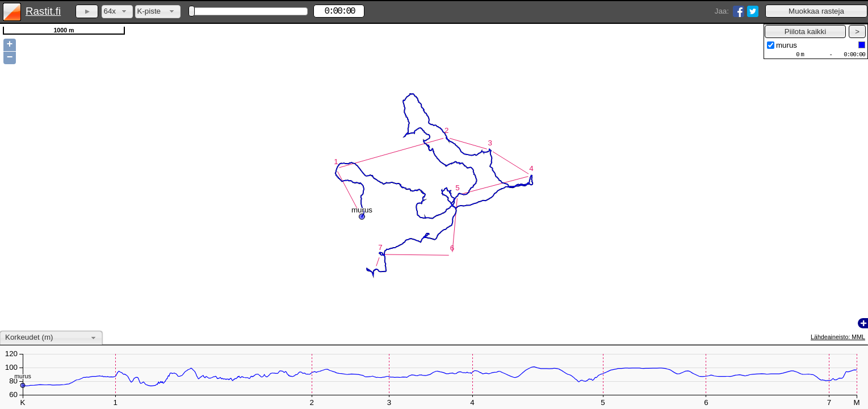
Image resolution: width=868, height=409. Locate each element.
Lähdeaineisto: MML (838, 337)
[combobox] (117, 12)
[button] (816, 11)
